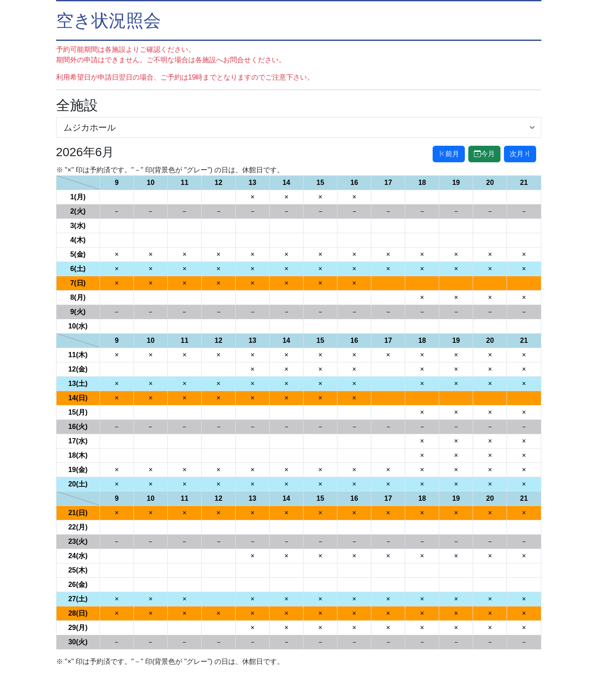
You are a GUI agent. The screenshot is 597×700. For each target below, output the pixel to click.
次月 (520, 154)
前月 (449, 154)
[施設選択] (299, 127)
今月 (484, 154)
